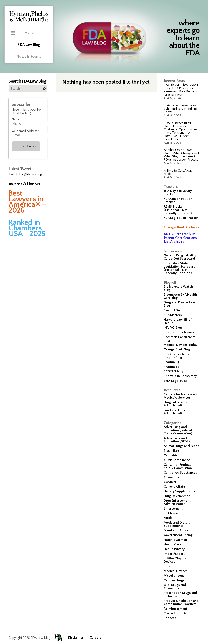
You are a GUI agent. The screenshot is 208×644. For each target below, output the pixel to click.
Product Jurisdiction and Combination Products (181, 602)
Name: (16, 119)
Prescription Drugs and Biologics (180, 595)
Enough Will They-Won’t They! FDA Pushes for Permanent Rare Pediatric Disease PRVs (181, 90)
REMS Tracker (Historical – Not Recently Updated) (178, 210)
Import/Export (174, 554)
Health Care (172, 544)
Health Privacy (174, 549)
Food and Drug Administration (175, 412)
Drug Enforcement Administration (177, 404)
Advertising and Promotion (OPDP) (177, 440)
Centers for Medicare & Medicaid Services (181, 396)
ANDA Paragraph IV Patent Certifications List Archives (180, 238)
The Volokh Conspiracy (180, 376)
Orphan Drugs (174, 580)
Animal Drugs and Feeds (181, 446)
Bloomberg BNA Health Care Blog (180, 296)
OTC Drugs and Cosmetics (175, 587)
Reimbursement (175, 609)
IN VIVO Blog (173, 328)
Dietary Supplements (179, 491)
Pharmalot (171, 367)
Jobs (167, 566)
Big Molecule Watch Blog (178, 288)
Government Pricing (178, 535)
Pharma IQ (171, 362)
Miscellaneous (174, 576)
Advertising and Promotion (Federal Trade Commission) (178, 430)
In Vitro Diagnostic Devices (177, 560)
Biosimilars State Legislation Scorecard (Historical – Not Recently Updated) (180, 268)
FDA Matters (173, 315)
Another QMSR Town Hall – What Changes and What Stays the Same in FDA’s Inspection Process (181, 155)
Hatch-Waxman (175, 540)
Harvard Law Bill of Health (178, 321)
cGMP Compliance (177, 460)
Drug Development (178, 496)
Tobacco (170, 618)
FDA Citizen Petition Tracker (178, 200)
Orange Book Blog (177, 349)
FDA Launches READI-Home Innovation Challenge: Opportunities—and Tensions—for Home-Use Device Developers (180, 131)
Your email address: (25, 131)
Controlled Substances (180, 473)
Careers (95, 638)
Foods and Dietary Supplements (177, 524)
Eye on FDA (172, 310)
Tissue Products (175, 613)
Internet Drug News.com (182, 332)
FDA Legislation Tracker (181, 218)
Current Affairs (175, 487)
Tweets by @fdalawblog (25, 174)
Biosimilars (172, 451)
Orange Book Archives (181, 227)
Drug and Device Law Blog (179, 304)
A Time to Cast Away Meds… (178, 172)
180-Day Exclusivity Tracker (178, 192)
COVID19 (170, 482)
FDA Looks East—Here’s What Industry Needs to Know (180, 109)
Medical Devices (176, 571)
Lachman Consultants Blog (179, 339)
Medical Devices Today (181, 345)
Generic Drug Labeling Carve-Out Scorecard (180, 257)
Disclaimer (76, 638)
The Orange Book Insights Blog (176, 356)
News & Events (29, 57)
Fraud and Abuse (176, 530)
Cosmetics (171, 477)
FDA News (171, 513)
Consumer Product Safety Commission (178, 466)
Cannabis (171, 455)
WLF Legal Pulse (176, 381)
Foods (168, 518)
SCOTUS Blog (173, 371)
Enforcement (173, 509)
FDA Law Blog (29, 45)
